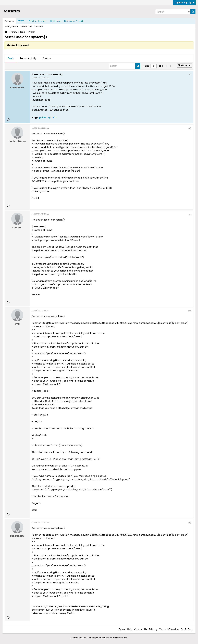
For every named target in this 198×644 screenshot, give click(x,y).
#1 (190, 74)
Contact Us (141, 629)
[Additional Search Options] (189, 12)
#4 (190, 311)
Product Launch (37, 21)
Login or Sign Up (184, 2)
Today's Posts (12, 27)
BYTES (21, 21)
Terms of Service (169, 629)
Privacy (153, 629)
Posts (11, 58)
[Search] (173, 12)
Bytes (122, 629)
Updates (55, 21)
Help (130, 629)
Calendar (39, 27)
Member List (27, 27)
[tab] (11, 58)
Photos (47, 58)
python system (48, 117)
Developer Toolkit (74, 21)
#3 (190, 214)
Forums (9, 21)
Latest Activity (28, 58)
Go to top (187, 629)
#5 (190, 523)
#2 (190, 128)
